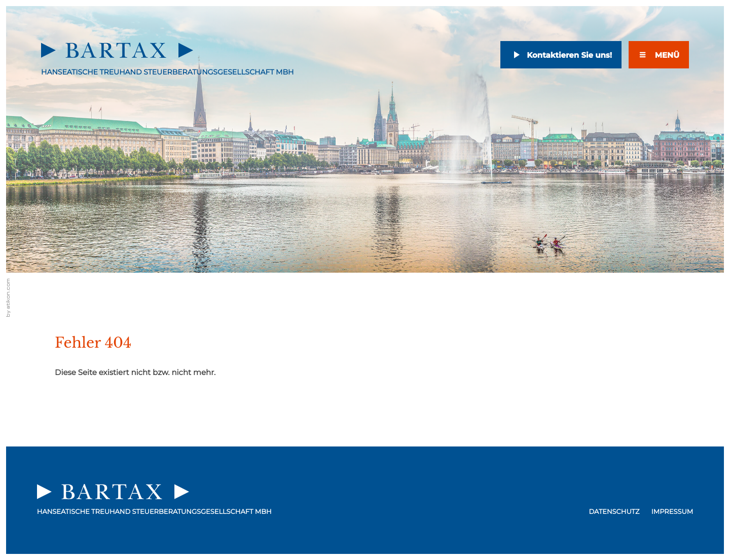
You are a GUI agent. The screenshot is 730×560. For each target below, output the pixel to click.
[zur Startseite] (117, 50)
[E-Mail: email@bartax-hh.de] (561, 58)
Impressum (672, 512)
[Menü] (659, 55)
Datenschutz (614, 512)
